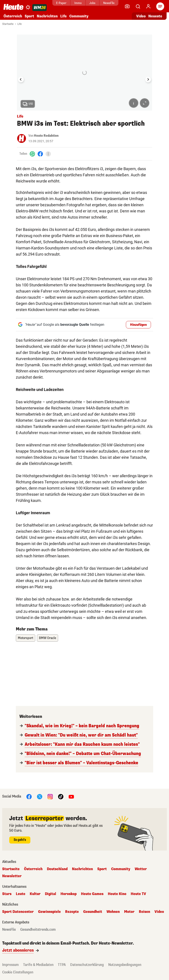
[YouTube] (71, 797)
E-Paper (61, 3)
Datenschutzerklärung (87, 965)
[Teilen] (48, 154)
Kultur (35, 894)
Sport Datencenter (18, 912)
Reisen (144, 912)
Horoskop (69, 894)
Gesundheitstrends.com (38, 930)
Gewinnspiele (49, 912)
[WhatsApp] (32, 154)
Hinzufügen (138, 325)
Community (79, 16)
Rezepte (72, 912)
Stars (7, 894)
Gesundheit (93, 912)
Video (159, 912)
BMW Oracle (48, 638)
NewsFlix (109, 3)
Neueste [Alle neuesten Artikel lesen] (155, 16)
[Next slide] (148, 79)
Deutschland (57, 869)
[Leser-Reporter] (127, 6)
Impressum (10, 965)
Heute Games (92, 894)
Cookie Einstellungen (18, 972)
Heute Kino (117, 894)
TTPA (62, 965)
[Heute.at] (13, 7)
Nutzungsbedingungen (125, 965)
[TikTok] (61, 797)
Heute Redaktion (46, 136)
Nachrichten (47, 16)
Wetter (141, 869)
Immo (78, 3)
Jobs (92, 3)
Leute (21, 894)
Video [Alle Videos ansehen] (141, 16)
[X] (40, 797)
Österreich (13, 16)
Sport (29, 16)
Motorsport (26, 638)
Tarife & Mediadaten (38, 965)
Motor (129, 912)
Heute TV (138, 894)
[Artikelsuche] (138, 6)
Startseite (8, 24)
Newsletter (12, 876)
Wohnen (113, 912)
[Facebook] (40, 154)
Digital (51, 894)
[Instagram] (50, 797)
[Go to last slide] (21, 79)
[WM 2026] (39, 8)
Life (63, 16)
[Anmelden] (148, 6)
